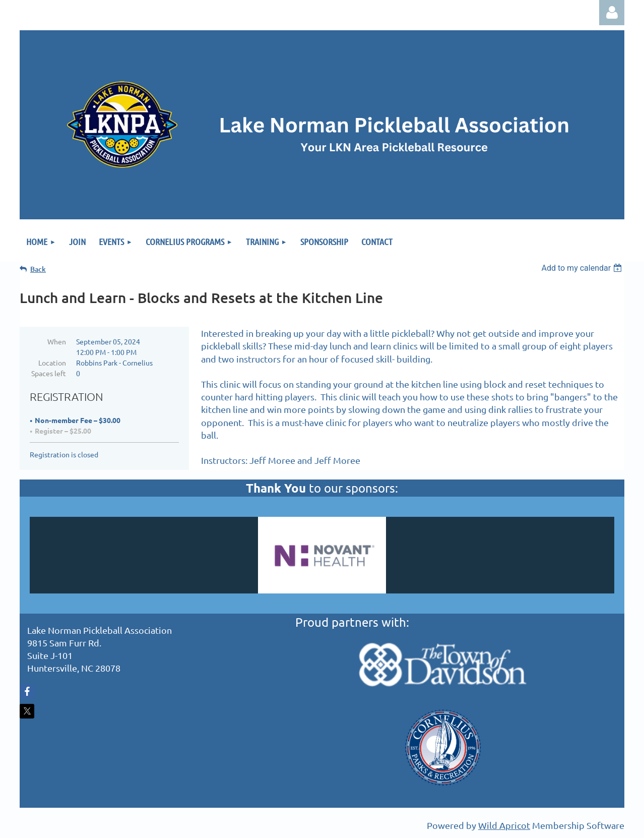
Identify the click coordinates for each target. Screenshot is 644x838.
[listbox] (583, 268)
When (57, 341)
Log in (612, 13)
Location (52, 363)
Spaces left (49, 373)
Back (38, 269)
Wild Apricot (504, 825)
